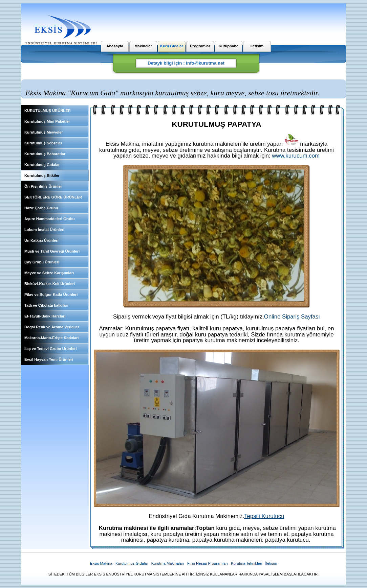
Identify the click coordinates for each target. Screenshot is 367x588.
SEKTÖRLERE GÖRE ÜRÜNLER (53, 197)
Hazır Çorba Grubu (41, 208)
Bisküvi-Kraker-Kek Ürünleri (50, 284)
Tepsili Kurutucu (264, 516)
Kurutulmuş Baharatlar (45, 154)
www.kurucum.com (296, 156)
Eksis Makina (101, 563)
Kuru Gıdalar (172, 46)
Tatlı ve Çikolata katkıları (46, 305)
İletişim (257, 46)
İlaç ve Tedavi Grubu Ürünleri (51, 349)
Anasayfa (115, 46)
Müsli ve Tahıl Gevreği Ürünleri (52, 251)
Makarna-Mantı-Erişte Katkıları (51, 338)
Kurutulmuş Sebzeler (43, 143)
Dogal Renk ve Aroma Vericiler (52, 327)
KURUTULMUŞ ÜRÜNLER (48, 111)
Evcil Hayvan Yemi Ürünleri (49, 359)
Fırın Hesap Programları (208, 563)
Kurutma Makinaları (168, 563)
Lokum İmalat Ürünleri (44, 230)
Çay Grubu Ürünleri (42, 262)
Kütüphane (229, 46)
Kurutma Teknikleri (246, 563)
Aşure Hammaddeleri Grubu (50, 219)
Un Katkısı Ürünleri (41, 240)
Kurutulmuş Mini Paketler (47, 121)
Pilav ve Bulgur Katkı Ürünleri (51, 295)
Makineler (143, 46)
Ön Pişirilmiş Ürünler (43, 186)
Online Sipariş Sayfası (292, 317)
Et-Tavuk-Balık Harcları (45, 316)
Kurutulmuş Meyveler (44, 132)
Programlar (200, 46)
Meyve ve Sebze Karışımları (49, 273)
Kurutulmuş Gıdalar (42, 165)
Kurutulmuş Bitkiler (42, 175)
